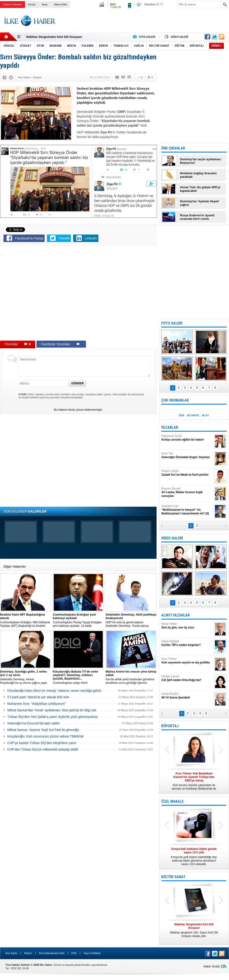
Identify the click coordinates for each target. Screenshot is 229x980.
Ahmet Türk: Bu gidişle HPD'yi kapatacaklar (200, 189)
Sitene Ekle (60, 4)
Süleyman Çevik (187, 438)
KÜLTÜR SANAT (173, 877)
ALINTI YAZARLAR (175, 615)
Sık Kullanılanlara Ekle (52, 953)
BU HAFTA (193, 415)
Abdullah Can (187, 510)
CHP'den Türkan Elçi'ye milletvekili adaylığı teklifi (43, 749)
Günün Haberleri (13, 4)
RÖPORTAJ (170, 726)
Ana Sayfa (11, 953)
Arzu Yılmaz (187, 661)
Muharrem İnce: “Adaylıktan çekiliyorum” (37, 704)
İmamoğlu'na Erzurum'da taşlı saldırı (34, 723)
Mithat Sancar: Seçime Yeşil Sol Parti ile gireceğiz (43, 730)
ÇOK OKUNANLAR (175, 400)
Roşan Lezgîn (187, 473)
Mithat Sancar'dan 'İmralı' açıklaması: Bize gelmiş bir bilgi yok (52, 710)
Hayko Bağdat (187, 643)
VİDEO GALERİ (172, 538)
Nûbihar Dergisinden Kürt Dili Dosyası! (54, 37)
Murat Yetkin (187, 626)
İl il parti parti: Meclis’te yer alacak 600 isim (38, 697)
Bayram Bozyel (187, 492)
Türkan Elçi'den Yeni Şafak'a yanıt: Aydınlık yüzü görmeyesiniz (52, 717)
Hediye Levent (187, 678)
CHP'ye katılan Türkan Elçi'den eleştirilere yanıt (42, 743)
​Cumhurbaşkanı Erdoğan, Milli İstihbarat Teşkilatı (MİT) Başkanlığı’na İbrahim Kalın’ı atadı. (25, 620)
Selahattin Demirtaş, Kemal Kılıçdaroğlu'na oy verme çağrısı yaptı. (25, 677)
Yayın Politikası (92, 953)
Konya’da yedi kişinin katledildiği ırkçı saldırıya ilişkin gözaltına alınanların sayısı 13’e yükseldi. (194, 857)
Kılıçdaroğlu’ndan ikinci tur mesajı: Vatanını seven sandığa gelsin (54, 691)
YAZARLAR (170, 427)
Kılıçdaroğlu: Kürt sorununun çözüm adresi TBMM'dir (46, 736)
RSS (74, 953)
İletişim (28, 953)
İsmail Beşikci (187, 696)
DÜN (182, 415)
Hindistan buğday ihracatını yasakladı (198, 175)
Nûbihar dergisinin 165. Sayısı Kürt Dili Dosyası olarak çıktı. (194, 930)
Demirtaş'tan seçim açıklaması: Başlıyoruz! (201, 161)
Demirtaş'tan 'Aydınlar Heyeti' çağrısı (200, 203)
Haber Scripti (212, 966)
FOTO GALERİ (172, 323)
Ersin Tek (187, 455)
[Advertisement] (144, 24)
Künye (32, 4)
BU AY (205, 415)
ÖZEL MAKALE (172, 801)
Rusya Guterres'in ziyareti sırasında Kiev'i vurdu (197, 217)
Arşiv (45, 4)
